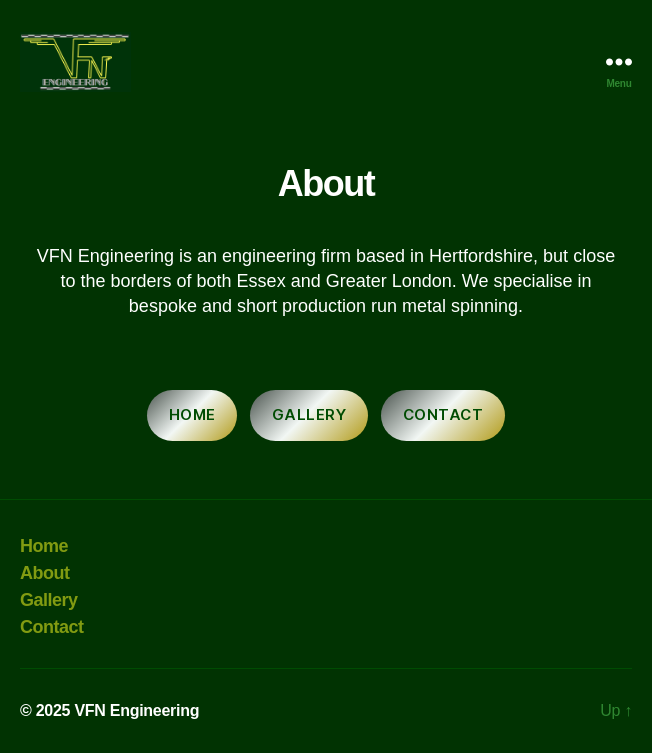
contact (443, 414)
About (45, 573)
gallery (309, 414)
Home (44, 546)
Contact (52, 627)
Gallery (49, 600)
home (192, 414)
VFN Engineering (136, 710)
